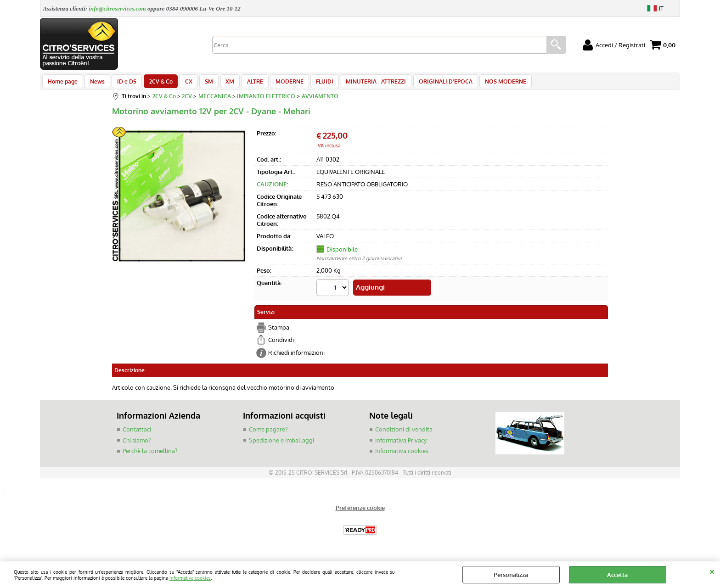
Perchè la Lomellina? (150, 454)
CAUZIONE (272, 189)
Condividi (281, 343)
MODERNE (277, 84)
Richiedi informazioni (296, 356)
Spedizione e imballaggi (281, 443)
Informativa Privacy (401, 443)
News (96, 84)
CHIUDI (712, 571)
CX (182, 84)
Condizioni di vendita (404, 432)
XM (221, 84)
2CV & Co (156, 84)
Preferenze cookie (360, 511)
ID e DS (124, 84)
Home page (62, 84)
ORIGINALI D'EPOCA (429, 84)
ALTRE (244, 84)
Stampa (279, 330)
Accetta (617, 575)
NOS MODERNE (487, 84)
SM (201, 84)
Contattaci (137, 432)
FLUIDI (311, 84)
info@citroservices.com (117, 8)
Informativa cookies (190, 578)
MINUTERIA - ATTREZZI (361, 84)
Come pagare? (268, 432)
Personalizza (511, 575)
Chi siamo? (137, 443)
